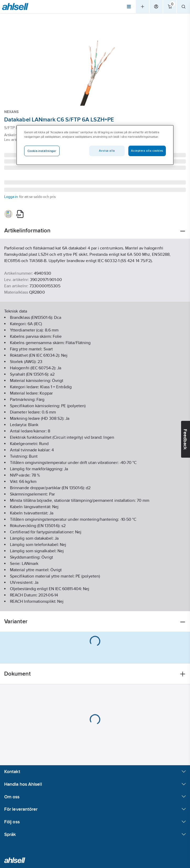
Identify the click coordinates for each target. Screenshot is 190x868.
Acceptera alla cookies (147, 151)
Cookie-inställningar (42, 151)
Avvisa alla (107, 151)
